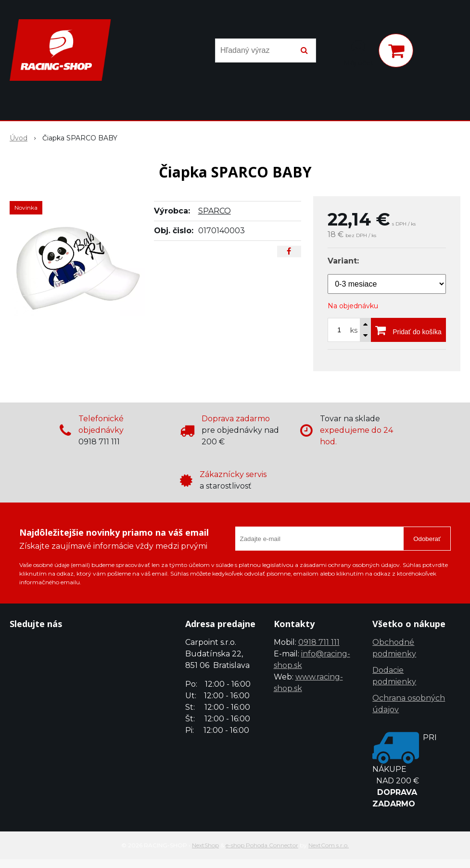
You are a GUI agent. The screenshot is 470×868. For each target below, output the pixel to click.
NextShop (205, 845)
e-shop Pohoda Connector (262, 845)
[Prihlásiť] (358, 52)
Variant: (343, 261)
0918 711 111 (319, 642)
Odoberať (427, 539)
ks (354, 330)
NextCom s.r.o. (329, 845)
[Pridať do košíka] (408, 330)
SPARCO (215, 211)
